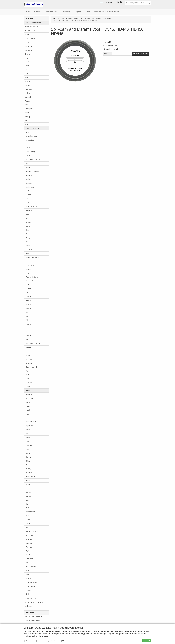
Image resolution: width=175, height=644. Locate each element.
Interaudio (29, 328)
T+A (27, 121)
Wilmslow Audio (31, 582)
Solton (28, 520)
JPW (27, 74)
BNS (27, 218)
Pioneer (28, 484)
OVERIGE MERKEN (32, 128)
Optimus (29, 457)
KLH (27, 375)
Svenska (29, 539)
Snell (27, 516)
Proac (28, 488)
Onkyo (28, 453)
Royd (28, 500)
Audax (28, 163)
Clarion (28, 234)
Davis (28, 246)
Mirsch (28, 410)
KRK (27, 379)
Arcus (28, 156)
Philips (27, 93)
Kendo (28, 355)
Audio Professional (32, 171)
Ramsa (28, 492)
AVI (27, 199)
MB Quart (29, 394)
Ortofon (28, 461)
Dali (27, 242)
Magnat (28, 81)
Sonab (28, 524)
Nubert (28, 437)
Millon (28, 402)
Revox (27, 101)
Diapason (29, 250)
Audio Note (30, 167)
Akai (27, 144)
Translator (29, 559)
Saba (28, 504)
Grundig (28, 308)
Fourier (28, 289)
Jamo (27, 66)
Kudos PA (29, 387)
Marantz (29, 390)
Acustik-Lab (30, 140)
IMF (27, 320)
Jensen (28, 347)
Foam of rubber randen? (33, 621)
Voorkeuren (42, 641)
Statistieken (53, 641)
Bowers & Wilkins (31, 38)
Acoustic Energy (31, 136)
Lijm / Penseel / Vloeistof (33, 617)
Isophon (28, 336)
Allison (28, 148)
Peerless (29, 473)
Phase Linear (30, 477)
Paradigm (29, 465)
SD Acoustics (30, 512)
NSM (27, 434)
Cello (27, 230)
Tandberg (29, 543)
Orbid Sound (30, 89)
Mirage (28, 406)
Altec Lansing (30, 152)
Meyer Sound (30, 398)
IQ (27, 332)
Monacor (29, 418)
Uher (27, 563)
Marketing (65, 641)
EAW (27, 254)
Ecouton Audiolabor (32, 257)
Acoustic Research (32, 27)
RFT (27, 105)
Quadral (28, 97)
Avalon (28, 191)
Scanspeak (29, 109)
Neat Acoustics (31, 422)
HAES (28, 312)
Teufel (28, 551)
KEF (27, 77)
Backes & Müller (31, 207)
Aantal (107, 53)
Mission (28, 85)
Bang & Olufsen (31, 31)
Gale (27, 293)
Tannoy (28, 117)
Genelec (29, 297)
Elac (27, 261)
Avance (28, 195)
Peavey (28, 469)
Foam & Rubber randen (33, 23)
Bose (27, 34)
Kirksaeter (29, 363)
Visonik (28, 574)
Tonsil (28, 555)
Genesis (29, 300)
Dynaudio (28, 50)
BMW (28, 214)
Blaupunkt (29, 210)
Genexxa (29, 304)
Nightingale (30, 426)
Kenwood (29, 359)
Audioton (29, 179)
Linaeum (29, 445)
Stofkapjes (28, 606)
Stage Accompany (32, 531)
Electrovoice (30, 265)
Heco (28, 316)
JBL (26, 70)
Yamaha (29, 590)
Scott (27, 508)
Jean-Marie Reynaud (33, 344)
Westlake (29, 578)
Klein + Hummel (31, 367)
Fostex (28, 285)
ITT (27, 340)
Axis (27, 203)
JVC (27, 351)
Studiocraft (29, 535)
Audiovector (30, 187)
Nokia (28, 430)
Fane (27, 273)
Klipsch (28, 371)
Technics (29, 547)
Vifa (26, 124)
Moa (27, 414)
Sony (27, 527)
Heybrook (28, 58)
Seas (27, 113)
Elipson (28, 54)
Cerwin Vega (30, 46)
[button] (102, 2)
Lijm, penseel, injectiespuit (34, 602)
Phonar (28, 481)
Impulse (28, 324)
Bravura (28, 222)
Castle (28, 226)
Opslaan (147, 641)
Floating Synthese (32, 277)
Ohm (27, 449)
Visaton (28, 571)
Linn (27, 441)
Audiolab (29, 175)
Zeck (27, 594)
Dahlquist (29, 238)
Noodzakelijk (29, 641)
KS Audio (29, 383)
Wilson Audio (30, 586)
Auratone (29, 183)
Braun (27, 42)
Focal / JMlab (30, 281)
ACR (27, 132)
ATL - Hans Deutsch (33, 160)
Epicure (28, 269)
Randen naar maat (31, 598)
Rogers (28, 496)
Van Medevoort (31, 567)
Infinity (27, 62)
